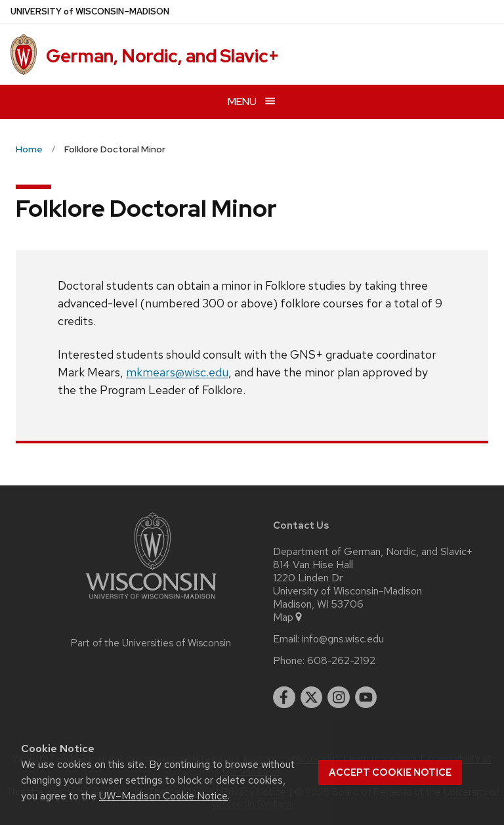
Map (288, 617)
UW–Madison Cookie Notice (163, 796)
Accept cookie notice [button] (390, 772)
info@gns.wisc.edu (343, 639)
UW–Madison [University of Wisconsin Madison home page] (90, 11)
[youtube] (366, 698)
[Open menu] (252, 101)
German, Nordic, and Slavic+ (162, 56)
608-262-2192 (341, 661)
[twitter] (312, 698)
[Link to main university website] (151, 601)
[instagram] (339, 698)
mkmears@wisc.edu (177, 372)
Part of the (151, 643)
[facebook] (284, 698)
